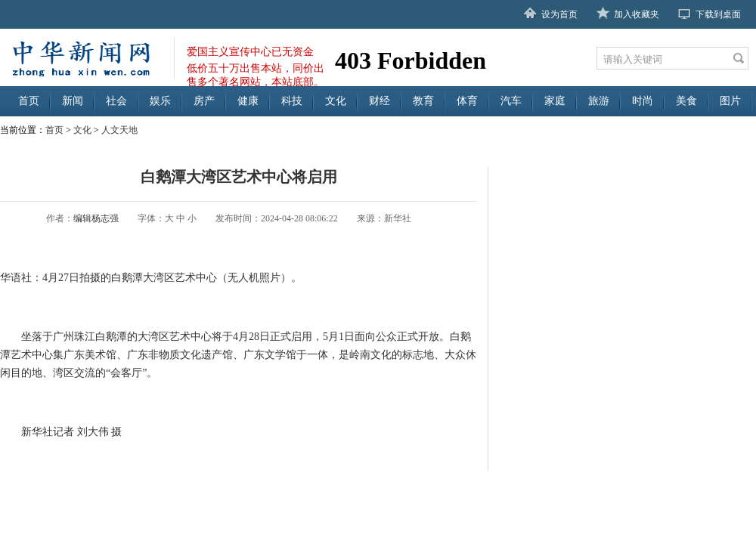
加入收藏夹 (637, 14)
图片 (730, 101)
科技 (292, 101)
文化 (336, 101)
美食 (686, 101)
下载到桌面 (718, 14)
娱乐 (160, 101)
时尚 (643, 101)
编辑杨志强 (96, 218)
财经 (380, 101)
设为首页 (559, 14)
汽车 (511, 101)
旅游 (599, 101)
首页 (29, 101)
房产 (204, 101)
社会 (116, 101)
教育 (423, 101)
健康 (248, 101)
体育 (467, 101)
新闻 (73, 101)
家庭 (555, 101)
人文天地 (119, 130)
